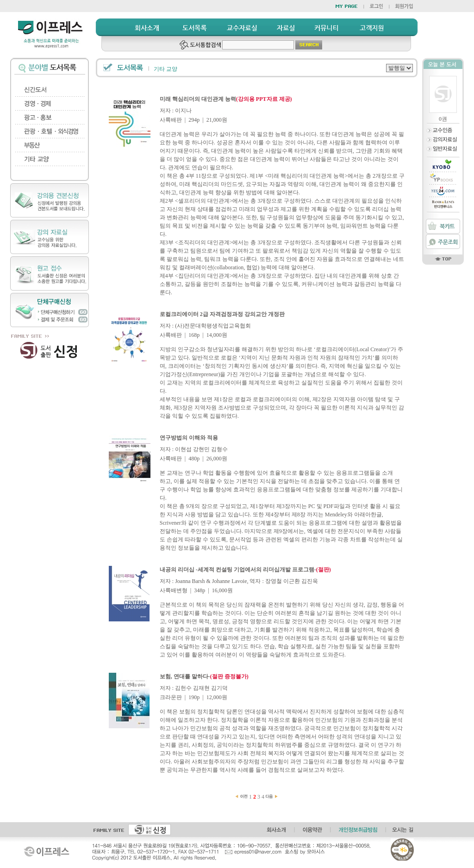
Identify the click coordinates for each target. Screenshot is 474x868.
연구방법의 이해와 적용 (189, 438)
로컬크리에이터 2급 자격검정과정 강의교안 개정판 (222, 314)
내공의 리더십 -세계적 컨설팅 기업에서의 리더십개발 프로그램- (245, 570)
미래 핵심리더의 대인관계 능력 (226, 99)
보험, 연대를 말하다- (204, 676)
